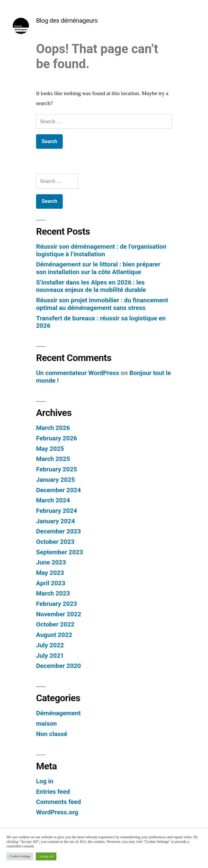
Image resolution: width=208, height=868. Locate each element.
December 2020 (58, 666)
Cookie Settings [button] (20, 856)
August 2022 (54, 635)
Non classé (52, 734)
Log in (45, 781)
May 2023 (50, 573)
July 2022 (50, 645)
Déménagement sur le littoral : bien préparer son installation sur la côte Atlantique (98, 268)
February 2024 (57, 511)
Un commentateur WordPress (78, 373)
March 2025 (53, 459)
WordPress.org (57, 812)
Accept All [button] (46, 856)
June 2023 (51, 562)
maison (46, 723)
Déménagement (58, 713)
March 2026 (53, 428)
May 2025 (50, 449)
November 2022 (59, 614)
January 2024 (55, 521)
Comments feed (59, 802)
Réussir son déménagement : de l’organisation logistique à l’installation (101, 250)
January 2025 (55, 480)
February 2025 (57, 469)
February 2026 (57, 438)
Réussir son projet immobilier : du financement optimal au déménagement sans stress (102, 304)
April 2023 (51, 583)
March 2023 (53, 593)
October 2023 (55, 542)
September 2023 (60, 552)
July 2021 (50, 656)
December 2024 (58, 490)
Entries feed (53, 792)
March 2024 (53, 500)
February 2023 (57, 604)
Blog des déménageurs (67, 20)
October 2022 (55, 624)
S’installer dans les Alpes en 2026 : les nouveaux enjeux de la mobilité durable (91, 286)
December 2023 (58, 531)
